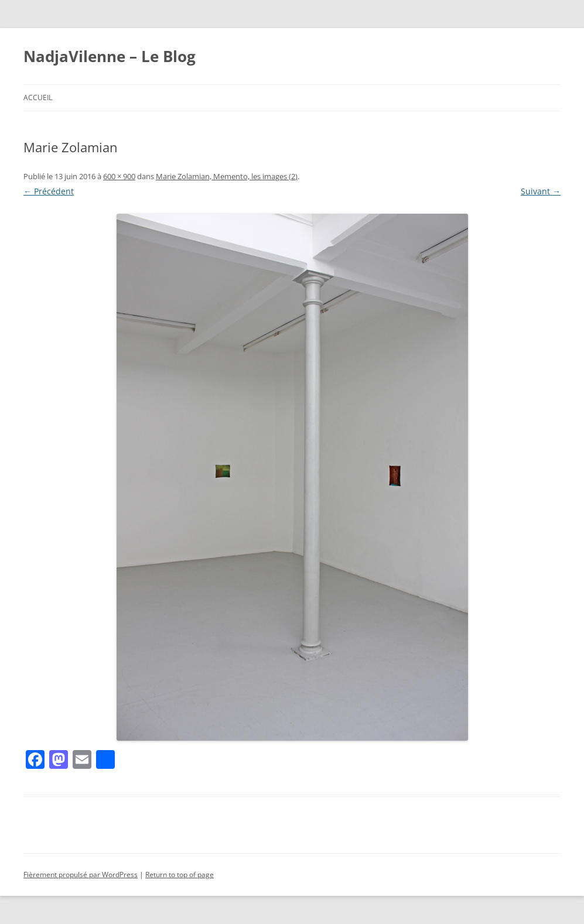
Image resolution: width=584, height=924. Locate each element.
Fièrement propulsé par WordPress (81, 875)
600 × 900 (119, 176)
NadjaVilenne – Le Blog (110, 56)
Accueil (38, 97)
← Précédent (49, 191)
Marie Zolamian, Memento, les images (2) (227, 176)
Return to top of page (180, 875)
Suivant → (541, 191)
